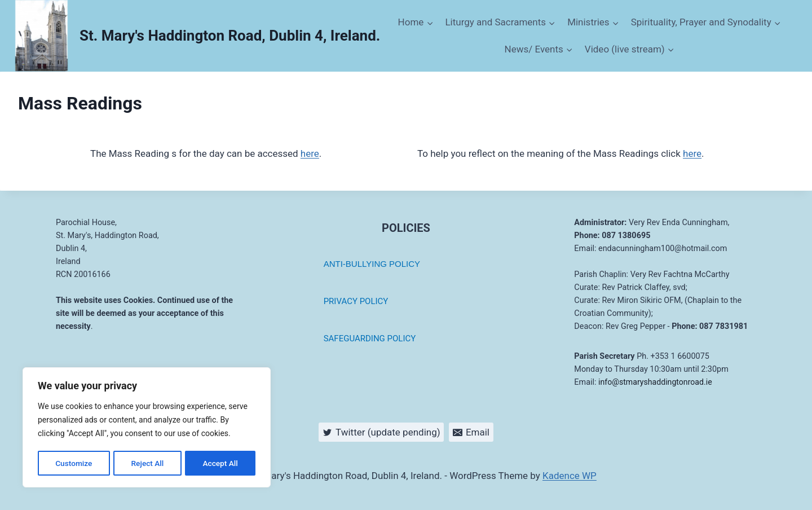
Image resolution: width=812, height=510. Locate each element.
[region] (147, 428)
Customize (74, 463)
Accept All (220, 463)
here (310, 153)
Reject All (147, 463)
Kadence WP (570, 476)
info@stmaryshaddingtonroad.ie (656, 382)
